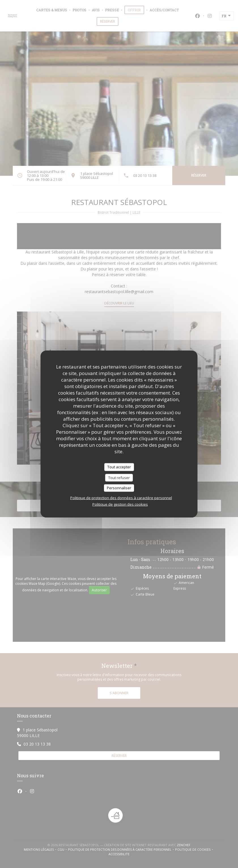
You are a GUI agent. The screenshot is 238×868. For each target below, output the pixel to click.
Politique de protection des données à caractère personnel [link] (121, 497)
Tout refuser (119, 477)
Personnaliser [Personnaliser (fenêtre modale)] (119, 488)
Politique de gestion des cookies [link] (120, 504)
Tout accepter (119, 467)
